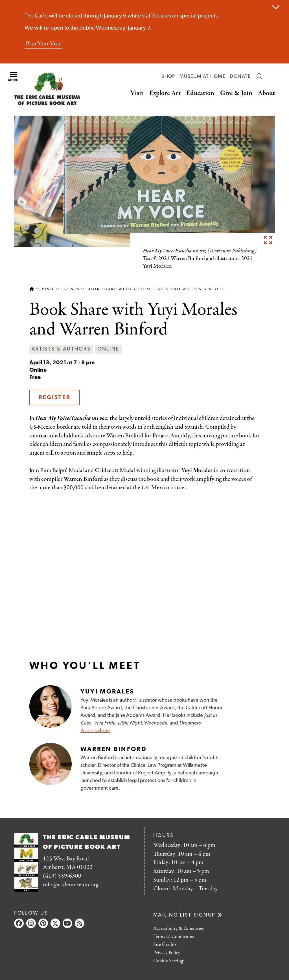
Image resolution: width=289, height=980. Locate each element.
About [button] (266, 93)
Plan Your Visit (43, 44)
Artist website (95, 731)
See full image (268, 240)
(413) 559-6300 (62, 876)
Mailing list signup (184, 915)
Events (70, 289)
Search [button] (259, 76)
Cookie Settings (169, 961)
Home (32, 289)
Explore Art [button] (165, 93)
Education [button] (200, 93)
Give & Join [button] (236, 93)
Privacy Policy (167, 953)
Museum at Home (202, 77)
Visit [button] (137, 93)
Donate (240, 77)
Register (55, 398)
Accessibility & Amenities (179, 929)
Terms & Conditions (174, 937)
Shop (168, 77)
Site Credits (165, 945)
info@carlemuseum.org (71, 885)
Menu (14, 77)
